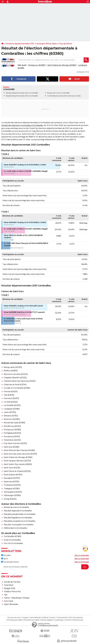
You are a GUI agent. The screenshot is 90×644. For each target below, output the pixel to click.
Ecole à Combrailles (12, 540)
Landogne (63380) (12, 409)
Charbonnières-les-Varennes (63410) (20, 381)
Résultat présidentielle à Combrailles (20, 514)
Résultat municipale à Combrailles (19, 525)
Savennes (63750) (11, 482)
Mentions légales (47, 620)
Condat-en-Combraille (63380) (17, 388)
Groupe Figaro (59, 620)
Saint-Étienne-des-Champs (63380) (19, 450)
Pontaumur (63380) (37, 65)
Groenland (9, 585)
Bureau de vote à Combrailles (16, 507)
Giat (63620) (9, 395)
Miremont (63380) (12, 419)
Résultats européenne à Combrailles (20, 521)
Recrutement (78, 618)
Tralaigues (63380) (12, 489)
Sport (5, 559)
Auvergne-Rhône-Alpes (47, 44)
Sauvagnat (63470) (12, 478)
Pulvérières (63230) (12, 440)
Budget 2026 (10, 588)
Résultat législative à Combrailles (18, 518)
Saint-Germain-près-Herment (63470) (20, 454)
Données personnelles (15, 620)
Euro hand (9, 601)
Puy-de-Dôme (66, 44)
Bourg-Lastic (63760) (13, 367)
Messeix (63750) (11, 416)
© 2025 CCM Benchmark (74, 620)
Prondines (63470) (12, 437)
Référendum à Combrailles (15, 528)
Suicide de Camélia (12, 582)
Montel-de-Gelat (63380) (14, 423)
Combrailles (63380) (12, 536)
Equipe (25, 618)
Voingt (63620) (10, 499)
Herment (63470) (11, 398)
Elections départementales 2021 (20, 44)
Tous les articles (62, 618)
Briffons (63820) (11, 371)
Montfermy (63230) (12, 426)
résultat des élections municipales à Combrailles (22, 125)
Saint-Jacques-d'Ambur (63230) (17, 461)
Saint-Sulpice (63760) (13, 475)
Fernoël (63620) (11, 392)
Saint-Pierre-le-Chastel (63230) (17, 471)
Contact (52, 618)
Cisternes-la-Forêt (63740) (15, 385)
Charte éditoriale (35, 618)
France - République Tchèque (17, 598)
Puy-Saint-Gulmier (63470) (15, 443)
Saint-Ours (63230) (12, 468)
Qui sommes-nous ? (14, 618)
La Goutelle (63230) (12, 405)
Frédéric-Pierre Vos (12, 592)
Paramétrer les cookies (32, 620)
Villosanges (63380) (12, 495)
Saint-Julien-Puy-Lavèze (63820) (18, 464)
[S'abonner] (45, 567)
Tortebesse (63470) (12, 485)
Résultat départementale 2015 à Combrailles (22, 96)
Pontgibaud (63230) (12, 433)
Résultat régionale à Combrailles (18, 511)
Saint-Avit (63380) (11, 447)
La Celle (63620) (11, 402)
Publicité (45, 618)
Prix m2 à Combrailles (13, 543)
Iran (6, 595)
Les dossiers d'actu (10, 562)
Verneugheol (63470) (13, 492)
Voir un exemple (82, 555)
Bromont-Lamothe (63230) (16, 374)
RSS (70, 618)
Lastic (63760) (10, 412)
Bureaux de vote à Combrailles (58, 93)
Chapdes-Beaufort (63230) (15, 378)
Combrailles (51, 96)
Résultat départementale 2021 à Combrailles (22, 93)
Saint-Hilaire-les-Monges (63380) (62, 65)
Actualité (6, 555)
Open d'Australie (11, 604)
